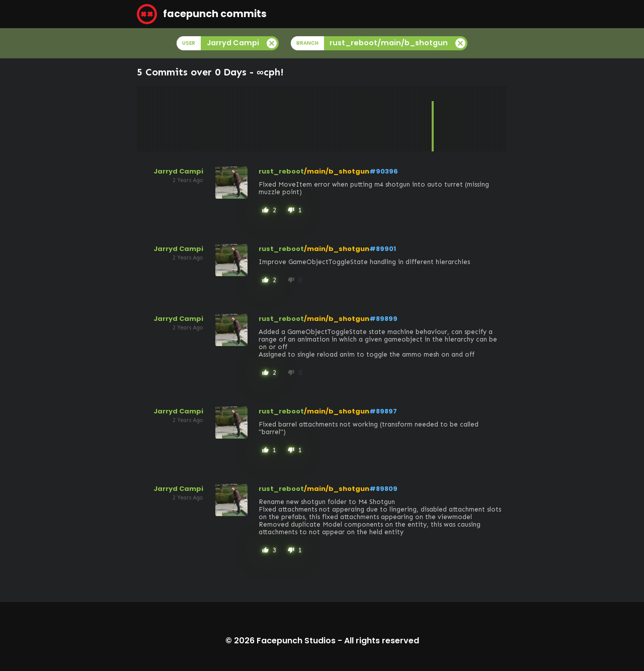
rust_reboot (281, 171)
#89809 (383, 489)
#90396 (384, 171)
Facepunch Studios (296, 641)
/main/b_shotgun (337, 171)
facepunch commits (202, 14)
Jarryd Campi (178, 171)
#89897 (383, 411)
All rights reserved (382, 641)
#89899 (383, 319)
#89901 (383, 249)
